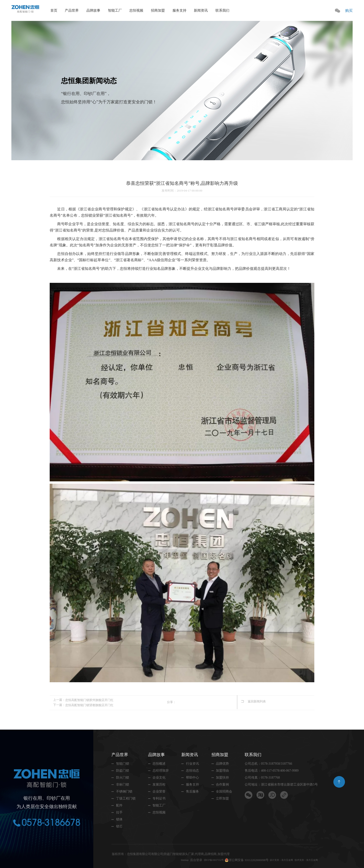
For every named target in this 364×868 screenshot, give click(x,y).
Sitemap (164, 860)
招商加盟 (158, 10)
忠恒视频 (136, 10)
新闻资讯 (201, 10)
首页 (54, 10)
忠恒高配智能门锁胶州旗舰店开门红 (89, 700)
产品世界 (72, 10)
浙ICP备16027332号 (197, 860)
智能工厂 (115, 10)
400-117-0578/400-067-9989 (280, 770)
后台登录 (176, 860)
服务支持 (179, 10)
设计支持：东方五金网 (271, 860)
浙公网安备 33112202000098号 (235, 860)
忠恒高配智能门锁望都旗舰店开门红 (89, 705)
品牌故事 (93, 10)
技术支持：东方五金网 (303, 860)
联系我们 (222, 10)
